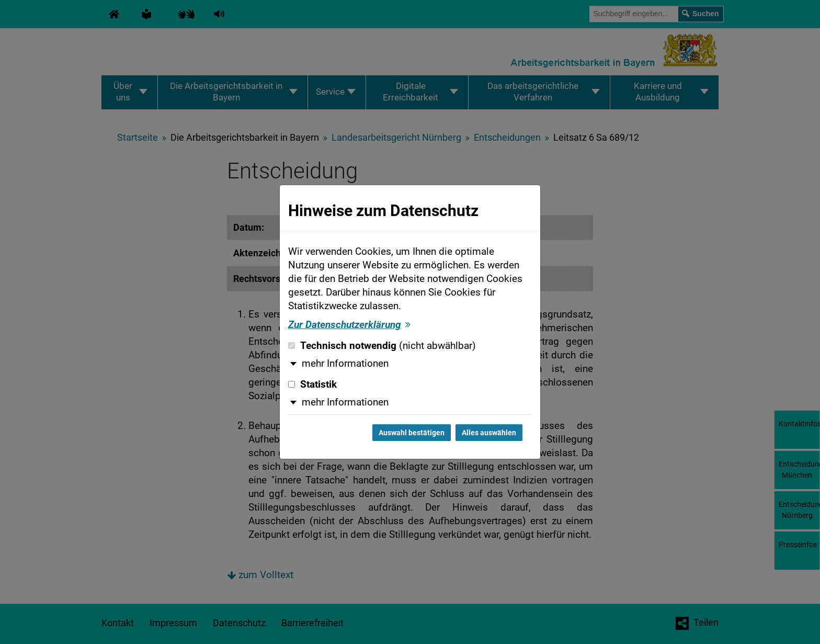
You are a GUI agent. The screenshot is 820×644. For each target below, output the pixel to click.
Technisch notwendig (382, 346)
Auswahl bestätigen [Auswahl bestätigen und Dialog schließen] (412, 433)
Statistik (312, 385)
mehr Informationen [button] (345, 364)
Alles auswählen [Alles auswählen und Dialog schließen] (489, 433)
